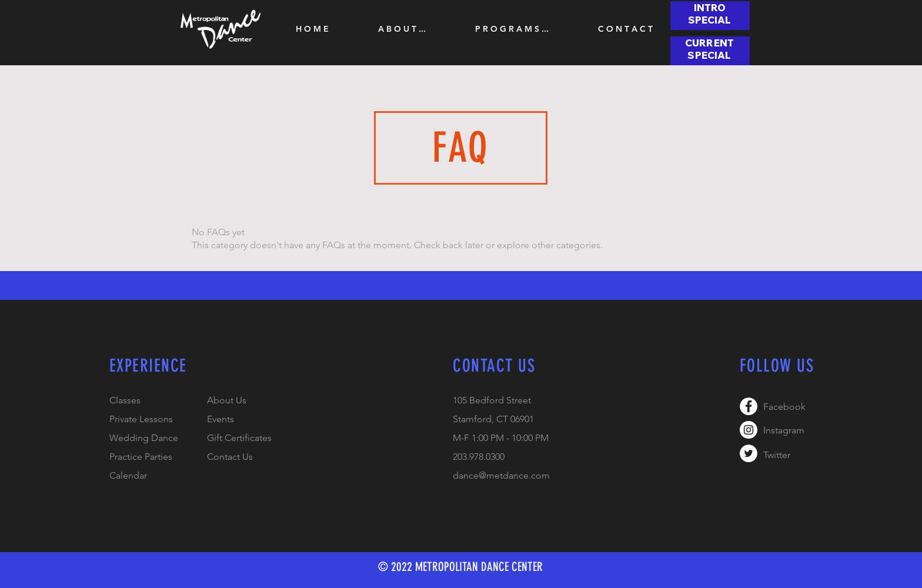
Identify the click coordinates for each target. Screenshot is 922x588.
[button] (402, 29)
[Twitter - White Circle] (749, 453)
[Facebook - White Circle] (749, 406)
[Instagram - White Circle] (749, 430)
